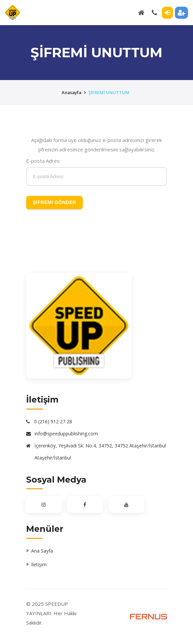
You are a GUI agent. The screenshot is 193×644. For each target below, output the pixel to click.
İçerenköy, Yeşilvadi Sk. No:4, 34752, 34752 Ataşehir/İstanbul (100, 446)
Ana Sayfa (42, 551)
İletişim (39, 564)
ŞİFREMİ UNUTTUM (109, 92)
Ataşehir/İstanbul (53, 458)
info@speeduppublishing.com (66, 434)
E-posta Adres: (43, 161)
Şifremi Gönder (54, 202)
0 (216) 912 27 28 (53, 421)
